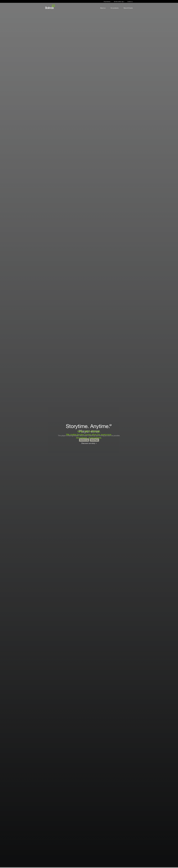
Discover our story (88, 443)
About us (103, 8)
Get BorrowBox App (119, 2)
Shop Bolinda (107, 2)
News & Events (128, 8)
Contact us (130, 2)
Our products (115, 8)
